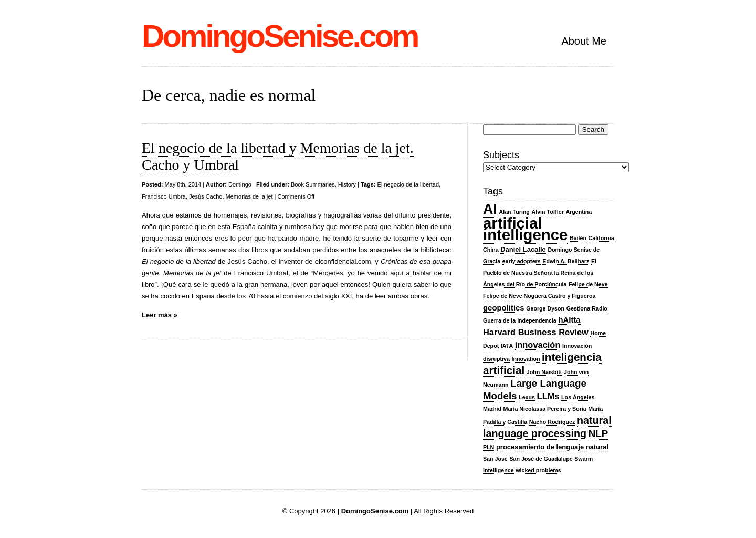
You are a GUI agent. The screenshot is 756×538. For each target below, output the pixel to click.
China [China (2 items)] (491, 250)
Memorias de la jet (249, 196)
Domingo (240, 184)
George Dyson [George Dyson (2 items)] (545, 308)
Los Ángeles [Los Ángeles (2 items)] (578, 397)
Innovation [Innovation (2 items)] (526, 359)
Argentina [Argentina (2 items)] (579, 212)
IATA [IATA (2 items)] (507, 346)
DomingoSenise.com (280, 36)
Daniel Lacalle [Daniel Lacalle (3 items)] (523, 249)
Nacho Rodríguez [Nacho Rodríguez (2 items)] (552, 422)
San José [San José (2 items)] (495, 459)
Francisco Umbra (164, 196)
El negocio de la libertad (408, 184)
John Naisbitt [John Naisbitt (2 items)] (544, 372)
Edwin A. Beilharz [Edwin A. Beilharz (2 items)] (566, 261)
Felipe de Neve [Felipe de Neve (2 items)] (588, 284)
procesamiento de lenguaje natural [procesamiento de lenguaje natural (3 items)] (552, 447)
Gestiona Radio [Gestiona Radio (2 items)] (587, 308)
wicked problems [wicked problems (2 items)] (538, 470)
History (347, 184)
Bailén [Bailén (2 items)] (578, 238)
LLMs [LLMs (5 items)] (548, 396)
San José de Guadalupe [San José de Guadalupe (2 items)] (541, 459)
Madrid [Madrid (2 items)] (492, 409)
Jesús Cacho (206, 196)
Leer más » (160, 315)
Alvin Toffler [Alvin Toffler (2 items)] (548, 212)
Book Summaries (313, 184)
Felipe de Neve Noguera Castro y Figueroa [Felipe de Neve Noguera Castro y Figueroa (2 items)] (539, 296)
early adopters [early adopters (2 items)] (522, 261)
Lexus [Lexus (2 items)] (527, 397)
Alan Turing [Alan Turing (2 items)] (514, 212)
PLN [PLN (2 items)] (489, 447)
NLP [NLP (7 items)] (598, 434)
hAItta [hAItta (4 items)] (569, 320)
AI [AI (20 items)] (490, 209)
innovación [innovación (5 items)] (538, 345)
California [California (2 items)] (601, 238)
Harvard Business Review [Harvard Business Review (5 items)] (536, 332)
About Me (584, 41)
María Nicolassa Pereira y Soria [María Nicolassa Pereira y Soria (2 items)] (545, 409)
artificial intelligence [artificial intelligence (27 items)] (525, 229)
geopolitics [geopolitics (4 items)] (504, 308)
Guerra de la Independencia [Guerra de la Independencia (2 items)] (520, 320)
